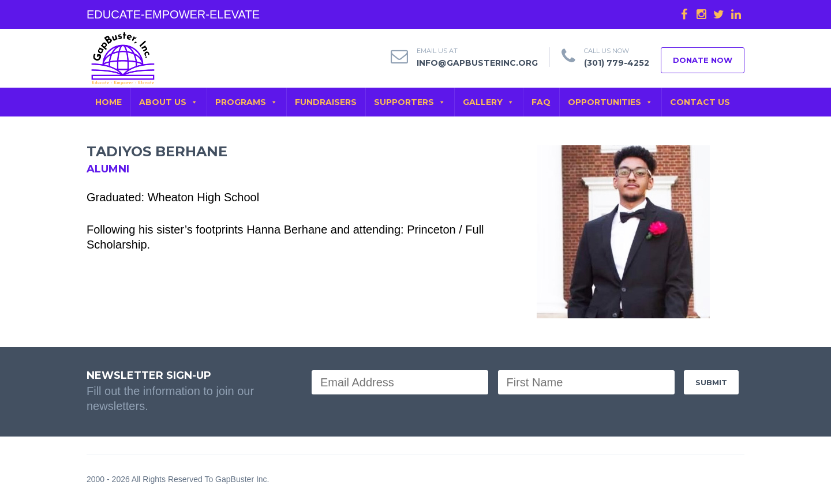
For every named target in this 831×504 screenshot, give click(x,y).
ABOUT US (169, 102)
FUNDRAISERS (326, 102)
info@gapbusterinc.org (477, 63)
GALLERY (489, 102)
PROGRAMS (246, 102)
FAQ (541, 102)
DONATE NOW (703, 60)
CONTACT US (700, 102)
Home (108, 102)
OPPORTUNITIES (610, 102)
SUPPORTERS (410, 102)
